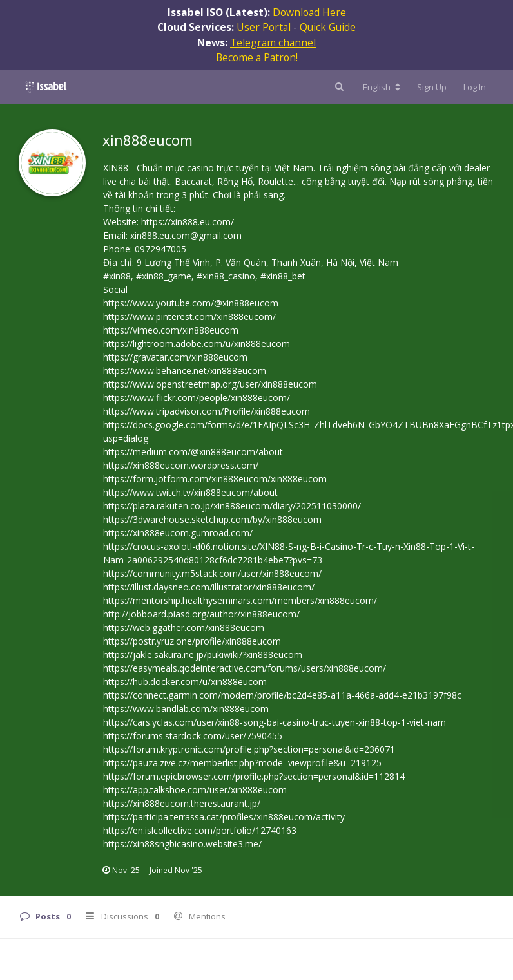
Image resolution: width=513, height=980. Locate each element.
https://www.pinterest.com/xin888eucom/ (189, 316)
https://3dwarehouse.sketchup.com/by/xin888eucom (212, 519)
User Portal (264, 27)
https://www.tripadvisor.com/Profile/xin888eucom (207, 411)
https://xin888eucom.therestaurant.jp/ (182, 803)
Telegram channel (273, 42)
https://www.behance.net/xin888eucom (185, 371)
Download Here (309, 12)
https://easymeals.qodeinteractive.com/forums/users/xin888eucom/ (245, 668)
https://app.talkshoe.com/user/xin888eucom (195, 790)
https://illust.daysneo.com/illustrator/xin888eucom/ (209, 587)
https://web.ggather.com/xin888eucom (184, 627)
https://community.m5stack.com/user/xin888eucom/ (212, 573)
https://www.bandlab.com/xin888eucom (186, 709)
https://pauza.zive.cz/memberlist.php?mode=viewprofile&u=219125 (242, 763)
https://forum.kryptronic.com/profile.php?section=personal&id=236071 (249, 749)
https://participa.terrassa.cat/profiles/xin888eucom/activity (224, 817)
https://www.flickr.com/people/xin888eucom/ (197, 398)
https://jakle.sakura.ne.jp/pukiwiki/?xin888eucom (203, 655)
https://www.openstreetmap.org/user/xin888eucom (210, 384)
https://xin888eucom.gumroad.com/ (178, 533)
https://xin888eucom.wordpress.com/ (181, 465)
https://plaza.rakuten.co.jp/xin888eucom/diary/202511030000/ (232, 506)
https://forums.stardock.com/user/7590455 (193, 736)
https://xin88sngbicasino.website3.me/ (182, 844)
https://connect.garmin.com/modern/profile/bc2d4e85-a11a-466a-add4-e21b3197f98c (282, 695)
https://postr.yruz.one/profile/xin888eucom (192, 641)
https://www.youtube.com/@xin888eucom (191, 303)
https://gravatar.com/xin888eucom (175, 357)
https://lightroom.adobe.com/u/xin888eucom (197, 344)
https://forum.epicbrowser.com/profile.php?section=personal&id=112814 (254, 776)
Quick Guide (328, 27)
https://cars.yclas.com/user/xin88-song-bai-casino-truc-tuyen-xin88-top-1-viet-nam (275, 722)
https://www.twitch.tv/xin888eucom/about (190, 492)
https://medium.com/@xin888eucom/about (193, 452)
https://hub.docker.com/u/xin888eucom (185, 682)
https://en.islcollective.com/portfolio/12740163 (200, 830)
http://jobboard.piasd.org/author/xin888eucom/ (201, 614)
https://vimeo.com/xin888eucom (171, 330)
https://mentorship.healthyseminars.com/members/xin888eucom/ (240, 600)
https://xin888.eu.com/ (188, 222)
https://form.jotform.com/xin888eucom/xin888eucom (215, 479)
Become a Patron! (257, 57)
